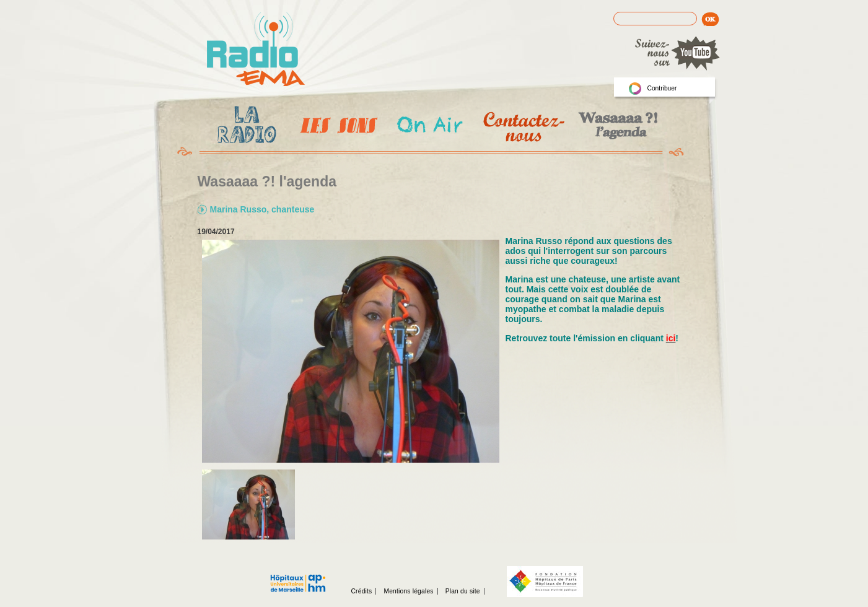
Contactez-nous (523, 127)
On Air (429, 127)
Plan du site (463, 591)
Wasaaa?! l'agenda (616, 127)
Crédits (362, 591)
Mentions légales (408, 591)
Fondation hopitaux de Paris (545, 582)
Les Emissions (336, 127)
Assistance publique (298, 577)
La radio (245, 127)
